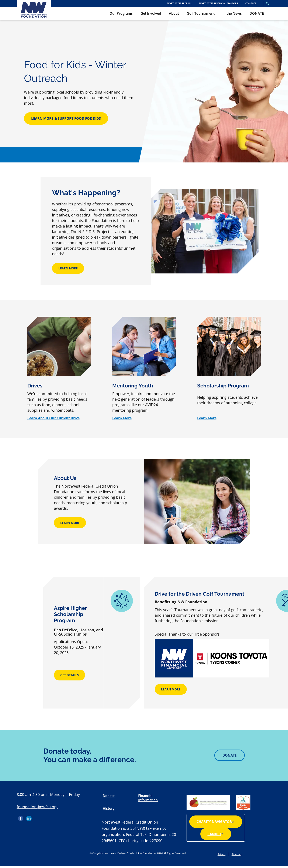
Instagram (37, 817)
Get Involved (151, 13)
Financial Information (148, 798)
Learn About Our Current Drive (53, 418)
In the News (232, 13)
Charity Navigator (216, 822)
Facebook (21, 817)
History (109, 808)
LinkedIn (29, 817)
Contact (251, 3)
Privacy (222, 854)
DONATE (257, 13)
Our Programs (121, 13)
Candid (216, 834)
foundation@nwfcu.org (37, 807)
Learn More (68, 268)
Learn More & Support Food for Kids (66, 118)
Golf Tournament (201, 13)
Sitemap (236, 854)
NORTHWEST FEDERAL (179, 3)
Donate (230, 755)
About (174, 13)
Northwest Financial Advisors (218, 3)
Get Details (70, 675)
